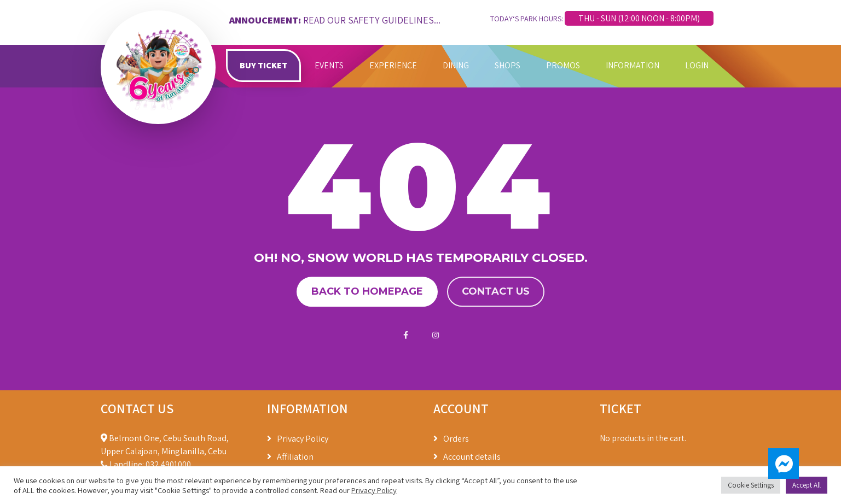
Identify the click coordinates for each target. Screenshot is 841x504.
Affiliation (295, 457)
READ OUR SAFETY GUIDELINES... (372, 20)
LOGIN (697, 65)
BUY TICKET (263, 65)
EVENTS (329, 65)
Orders (456, 439)
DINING (456, 65)
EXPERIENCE (393, 65)
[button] (784, 464)
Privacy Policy (303, 439)
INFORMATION (633, 65)
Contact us (496, 291)
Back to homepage (367, 291)
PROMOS (563, 65)
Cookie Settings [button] (751, 485)
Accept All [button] (807, 485)
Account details (472, 457)
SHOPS (507, 65)
